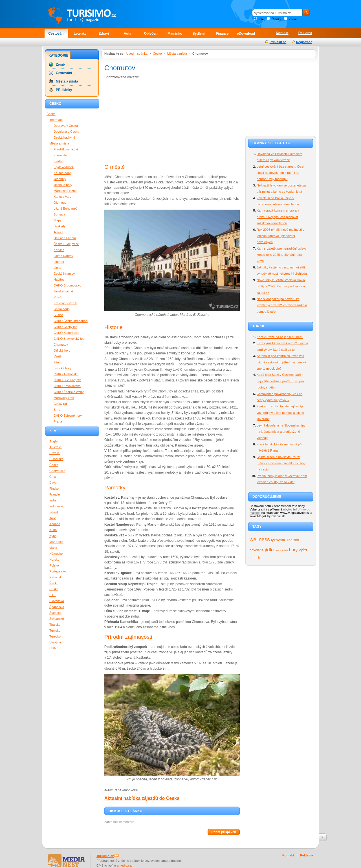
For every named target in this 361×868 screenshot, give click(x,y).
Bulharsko (56, 459)
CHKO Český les (65, 327)
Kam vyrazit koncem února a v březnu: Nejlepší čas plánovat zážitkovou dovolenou (278, 217)
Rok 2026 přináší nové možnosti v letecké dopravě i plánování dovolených (280, 236)
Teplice (59, 232)
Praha (58, 421)
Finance (222, 34)
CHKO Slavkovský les (69, 339)
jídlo (269, 550)
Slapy (58, 220)
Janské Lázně (63, 291)
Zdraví (104, 34)
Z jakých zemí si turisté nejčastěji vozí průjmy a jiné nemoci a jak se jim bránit (280, 413)
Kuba (53, 530)
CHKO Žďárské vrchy (69, 392)
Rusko (54, 589)
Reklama (305, 33)
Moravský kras (64, 398)
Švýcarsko (57, 619)
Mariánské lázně (65, 191)
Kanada (55, 524)
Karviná (59, 250)
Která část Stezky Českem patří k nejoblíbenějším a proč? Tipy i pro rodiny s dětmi (280, 381)
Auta (128, 34)
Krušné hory (62, 173)
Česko (157, 54)
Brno (57, 410)
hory (293, 550)
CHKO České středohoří (71, 321)
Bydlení (198, 34)
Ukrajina (55, 642)
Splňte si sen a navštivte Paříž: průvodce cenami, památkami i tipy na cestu (281, 463)
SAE (52, 595)
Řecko (54, 583)
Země (293, 19)
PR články (64, 90)
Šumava (59, 214)
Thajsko (293, 540)
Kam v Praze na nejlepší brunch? (280, 337)
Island (54, 512)
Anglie (54, 441)
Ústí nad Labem (65, 238)
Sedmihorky (62, 309)
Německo (56, 554)
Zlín (56, 362)
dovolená (257, 550)
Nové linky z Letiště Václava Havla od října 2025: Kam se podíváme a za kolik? (281, 286)
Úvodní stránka (137, 54)
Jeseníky (60, 179)
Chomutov (61, 345)
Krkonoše (60, 155)
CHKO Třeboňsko (66, 374)
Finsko (54, 489)
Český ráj (60, 404)
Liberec (59, 262)
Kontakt (282, 33)
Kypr (53, 536)
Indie (53, 500)
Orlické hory (62, 350)
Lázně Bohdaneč (65, 208)
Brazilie (55, 453)
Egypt (53, 483)
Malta (53, 548)
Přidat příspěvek (224, 832)
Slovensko (57, 601)
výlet (303, 550)
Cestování (56, 34)
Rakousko (56, 577)
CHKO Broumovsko (67, 285)
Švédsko (55, 613)
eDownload (246, 34)
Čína (53, 477)
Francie (55, 494)
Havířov (59, 279)
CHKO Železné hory (68, 416)
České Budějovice (66, 244)
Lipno (57, 268)
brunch (255, 558)
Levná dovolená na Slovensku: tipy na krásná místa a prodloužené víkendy (281, 432)
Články (276, 19)
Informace (56, 120)
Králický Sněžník (65, 303)
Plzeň (58, 297)
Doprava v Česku (66, 126)
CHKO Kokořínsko (66, 333)
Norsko (54, 560)
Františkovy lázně (66, 149)
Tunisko (55, 631)
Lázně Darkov (63, 256)
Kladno (59, 161)
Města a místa (177, 54)
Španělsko (57, 607)
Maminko (175, 34)
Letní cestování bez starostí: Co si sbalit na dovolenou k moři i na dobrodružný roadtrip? (280, 173)
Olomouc (60, 203)
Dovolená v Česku (66, 132)
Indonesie (56, 506)
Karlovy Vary (62, 197)
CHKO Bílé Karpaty (67, 380)
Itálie (53, 518)
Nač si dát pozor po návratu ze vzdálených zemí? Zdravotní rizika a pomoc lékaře (282, 305)
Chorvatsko (57, 471)
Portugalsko (58, 571)
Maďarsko (56, 542)
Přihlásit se (278, 42)
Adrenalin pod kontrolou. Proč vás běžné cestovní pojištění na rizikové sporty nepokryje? (282, 362)
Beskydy (60, 226)
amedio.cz (124, 865)
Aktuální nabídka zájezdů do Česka (142, 798)
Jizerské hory (63, 185)
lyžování (278, 540)
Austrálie (56, 447)
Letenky (80, 34)
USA (53, 648)
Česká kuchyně (64, 137)
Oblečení (151, 34)
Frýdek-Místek (64, 167)
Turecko (55, 636)
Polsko (54, 565)
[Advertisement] (152, 122)
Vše (261, 19)
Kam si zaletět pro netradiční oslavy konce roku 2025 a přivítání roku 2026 (282, 255)
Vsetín (58, 356)
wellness (260, 539)
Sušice (58, 315)
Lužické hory (62, 368)
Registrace (304, 42)
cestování (281, 550)
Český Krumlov (64, 274)
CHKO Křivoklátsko (67, 386)
